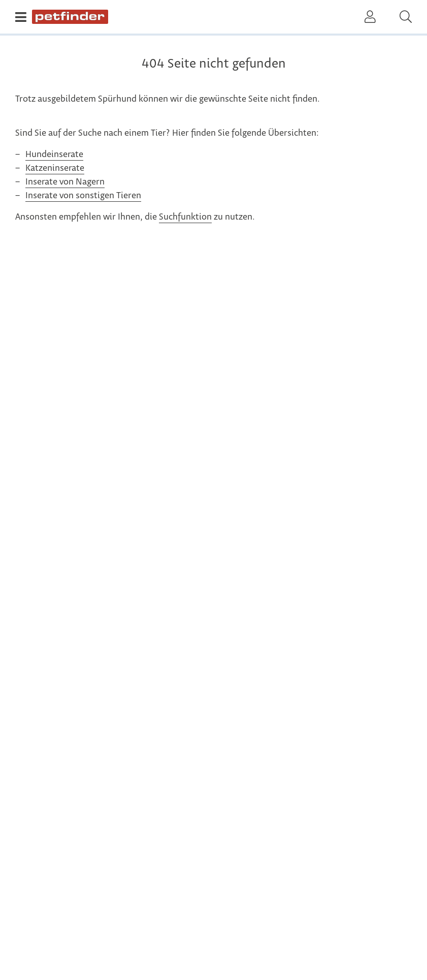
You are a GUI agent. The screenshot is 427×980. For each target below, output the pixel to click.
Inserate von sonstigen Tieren (83, 196)
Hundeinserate (54, 155)
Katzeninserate (55, 168)
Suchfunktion (185, 217)
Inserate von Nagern (65, 182)
